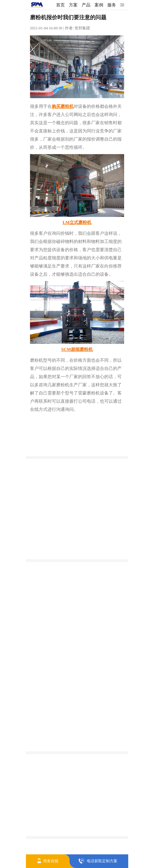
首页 (60, 5)
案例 (99, 5)
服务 (112, 5)
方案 (73, 5)
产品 (86, 5)
